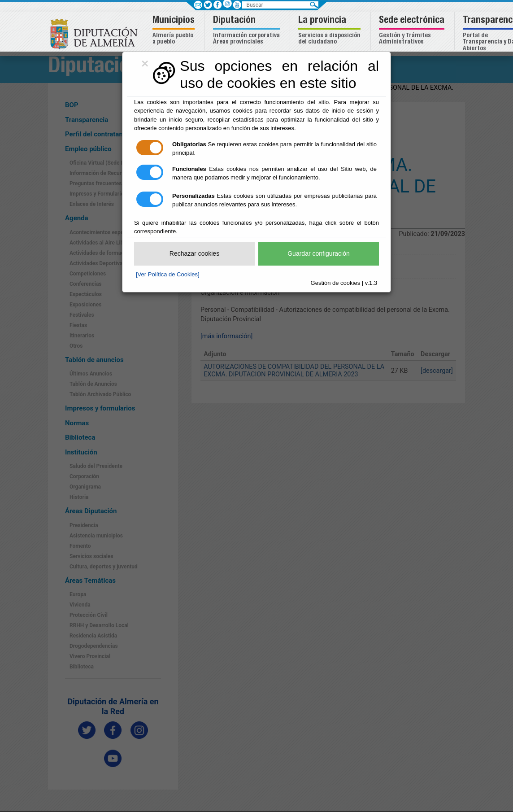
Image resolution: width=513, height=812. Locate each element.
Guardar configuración (319, 253)
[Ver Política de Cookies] (168, 274)
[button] (175, 31)
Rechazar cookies (194, 253)
